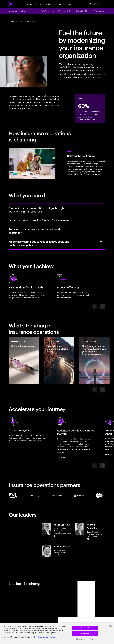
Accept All (85, 628)
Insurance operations (17, 11)
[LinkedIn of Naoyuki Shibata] (55, 558)
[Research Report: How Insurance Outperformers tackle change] (59, 360)
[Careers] (71, 4)
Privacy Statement (51, 637)
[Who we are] (58, 4)
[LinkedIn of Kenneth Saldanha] (88, 539)
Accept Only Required (85, 634)
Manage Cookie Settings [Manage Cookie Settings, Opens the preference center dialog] (85, 639)
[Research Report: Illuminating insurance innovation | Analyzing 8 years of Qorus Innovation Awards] (94, 360)
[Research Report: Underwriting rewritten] (24, 360)
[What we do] (31, 4)
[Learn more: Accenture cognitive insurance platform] (63, 457)
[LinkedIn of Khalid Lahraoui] (55, 536)
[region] (57, 633)
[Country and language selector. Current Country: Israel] (99, 4)
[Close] (111, 626)
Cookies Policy (36, 637)
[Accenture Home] (11, 4)
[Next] (103, 306)
